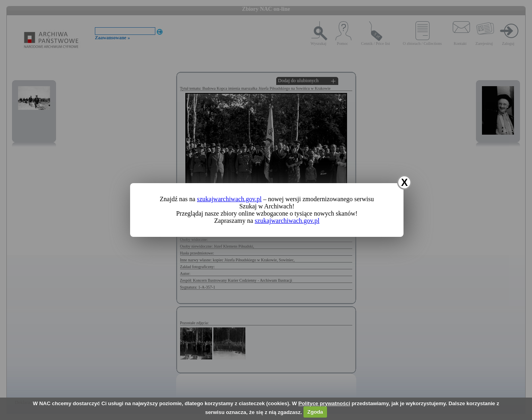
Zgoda (315, 412)
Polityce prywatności (324, 403)
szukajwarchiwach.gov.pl (229, 199)
